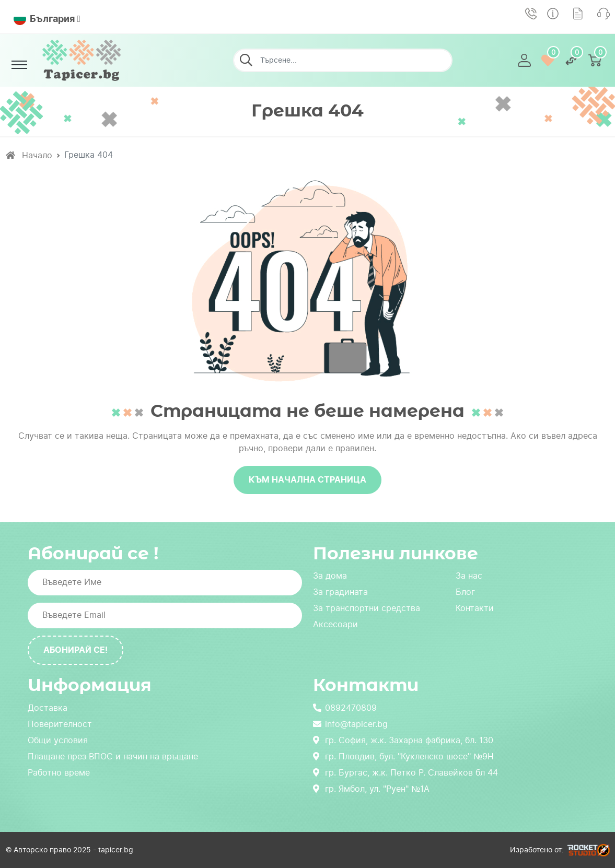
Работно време (59, 773)
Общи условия (58, 740)
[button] (524, 60)
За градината (340, 592)
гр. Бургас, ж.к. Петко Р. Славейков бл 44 (405, 773)
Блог (465, 592)
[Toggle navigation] (20, 64)
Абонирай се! (76, 650)
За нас (469, 576)
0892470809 (345, 708)
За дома (330, 576)
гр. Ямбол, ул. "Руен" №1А (371, 789)
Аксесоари (335, 624)
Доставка (48, 708)
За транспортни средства (367, 608)
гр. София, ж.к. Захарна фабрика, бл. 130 (403, 740)
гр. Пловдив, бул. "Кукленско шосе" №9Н (403, 756)
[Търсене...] (343, 60)
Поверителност (60, 724)
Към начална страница (307, 480)
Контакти (475, 608)
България (44, 19)
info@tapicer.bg (350, 724)
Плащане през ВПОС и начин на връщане (113, 756)
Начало (29, 155)
